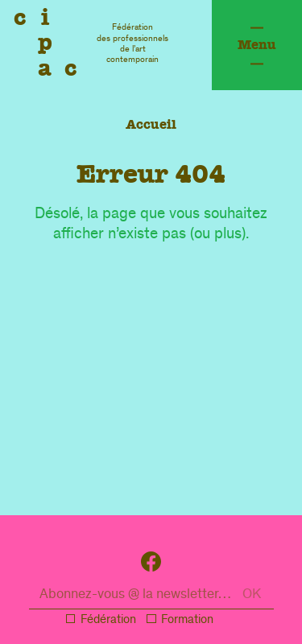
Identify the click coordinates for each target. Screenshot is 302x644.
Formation (187, 621)
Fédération (108, 621)
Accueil (151, 124)
